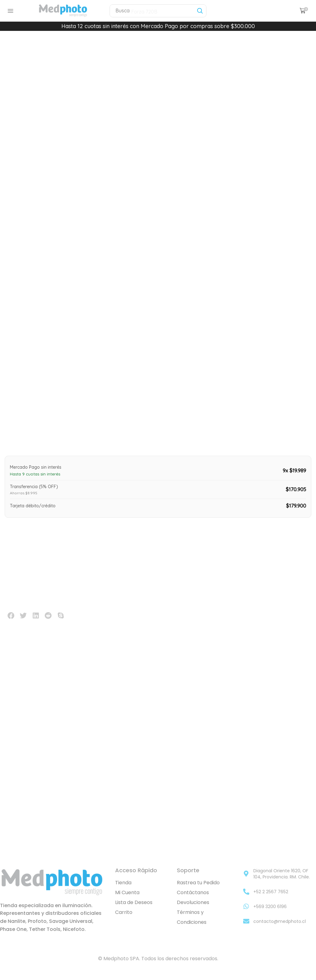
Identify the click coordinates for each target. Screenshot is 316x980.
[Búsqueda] (200, 11)
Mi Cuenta (127, 900)
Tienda (123, 890)
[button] (10, 11)
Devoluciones (193, 910)
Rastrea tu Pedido (198, 890)
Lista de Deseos (134, 910)
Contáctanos (193, 900)
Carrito (124, 920)
